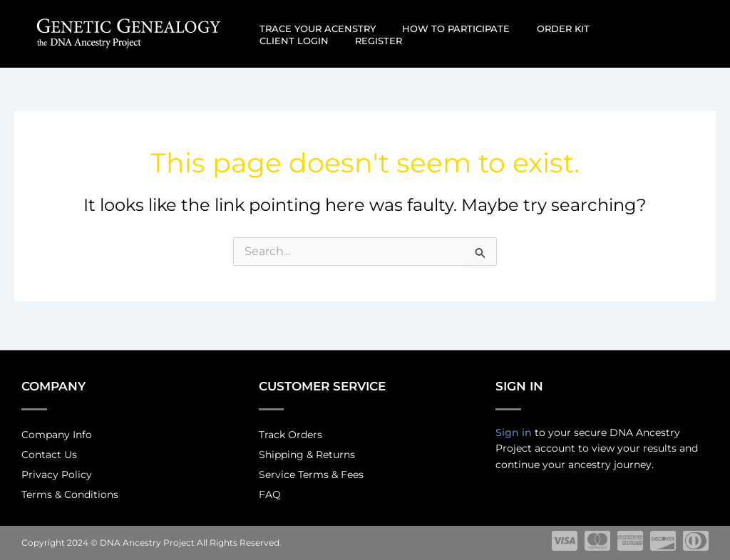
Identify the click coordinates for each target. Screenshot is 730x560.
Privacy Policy (57, 472)
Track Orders (291, 430)
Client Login (622, 28)
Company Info (57, 430)
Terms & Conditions (70, 494)
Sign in (514, 427)
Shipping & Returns (307, 451)
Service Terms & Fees (311, 472)
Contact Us (49, 451)
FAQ (270, 494)
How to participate (444, 28)
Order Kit (543, 28)
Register (279, 41)
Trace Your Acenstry (313, 28)
